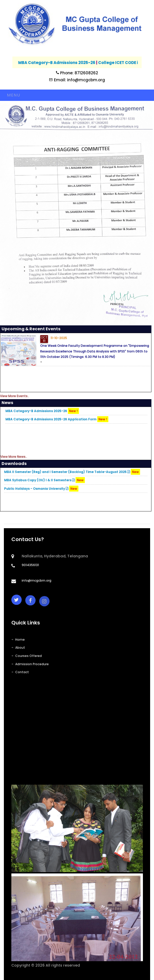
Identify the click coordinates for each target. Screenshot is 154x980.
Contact (20, 672)
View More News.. (14, 457)
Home (18, 640)
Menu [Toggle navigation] (14, 95)
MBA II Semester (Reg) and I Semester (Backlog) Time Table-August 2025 (72, 472)
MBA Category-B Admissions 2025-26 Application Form (57, 419)
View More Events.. (15, 396)
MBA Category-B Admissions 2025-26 (62, 63)
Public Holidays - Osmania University (41, 489)
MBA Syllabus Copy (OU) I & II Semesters (44, 480)
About (18, 648)
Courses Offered (27, 656)
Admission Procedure (30, 664)
